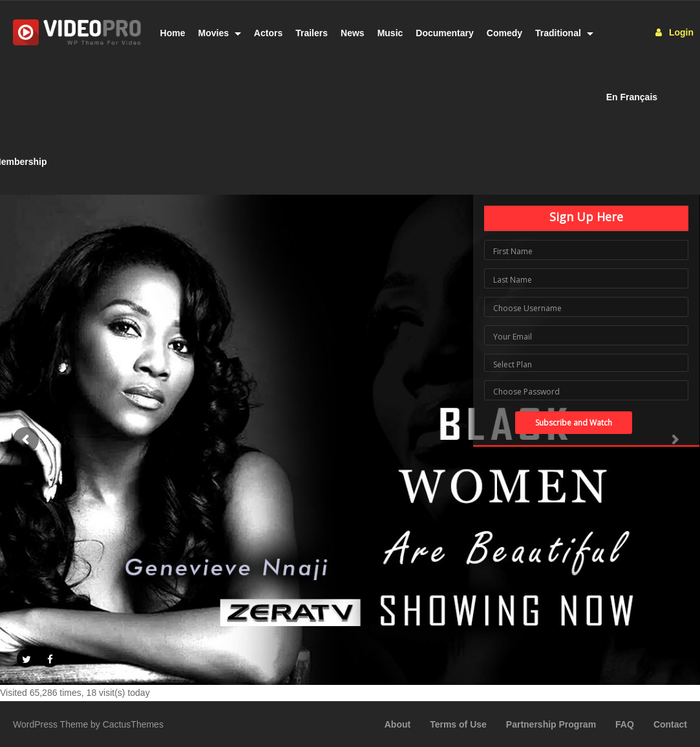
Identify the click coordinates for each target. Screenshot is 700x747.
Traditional (564, 33)
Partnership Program (551, 724)
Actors (268, 33)
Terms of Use (458, 724)
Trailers (312, 33)
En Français (632, 97)
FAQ (625, 724)
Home (173, 33)
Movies (220, 33)
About (398, 724)
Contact (670, 724)
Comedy (504, 33)
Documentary (444, 33)
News (353, 33)
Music (390, 33)
